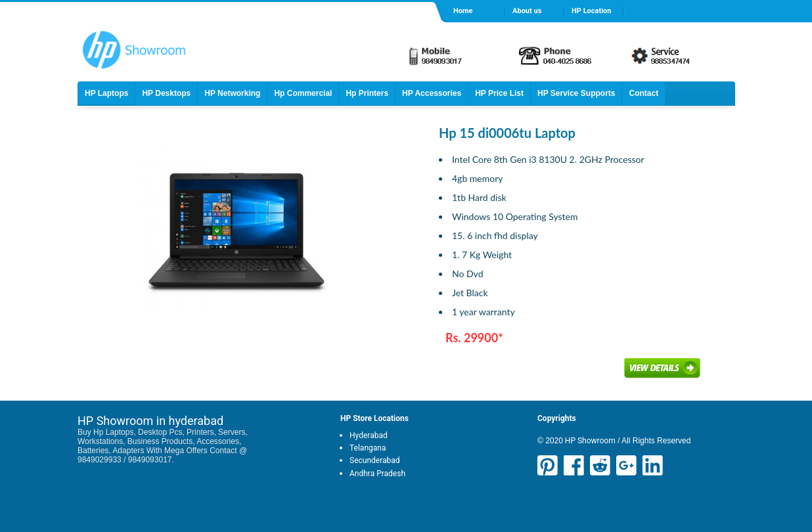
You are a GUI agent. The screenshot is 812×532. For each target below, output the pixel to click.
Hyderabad (369, 435)
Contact (643, 93)
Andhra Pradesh (377, 474)
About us (527, 11)
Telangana (368, 448)
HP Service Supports (576, 93)
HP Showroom (589, 441)
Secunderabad (375, 460)
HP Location (591, 11)
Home (463, 11)
